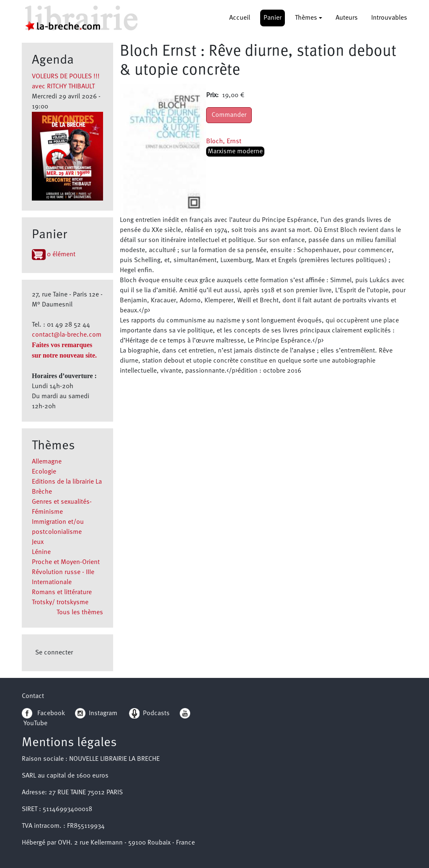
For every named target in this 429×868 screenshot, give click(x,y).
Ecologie (44, 472)
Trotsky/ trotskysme (60, 603)
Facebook (43, 713)
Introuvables (389, 18)
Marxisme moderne (235, 152)
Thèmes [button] (306, 18)
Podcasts (149, 713)
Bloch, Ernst (224, 142)
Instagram (96, 713)
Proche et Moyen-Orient (66, 562)
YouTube (35, 724)
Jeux (38, 542)
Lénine (41, 552)
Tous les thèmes (80, 613)
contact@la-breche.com (67, 335)
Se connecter (54, 653)
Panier (273, 18)
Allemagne (47, 462)
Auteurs (347, 18)
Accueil (240, 18)
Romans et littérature (62, 592)
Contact (33, 696)
